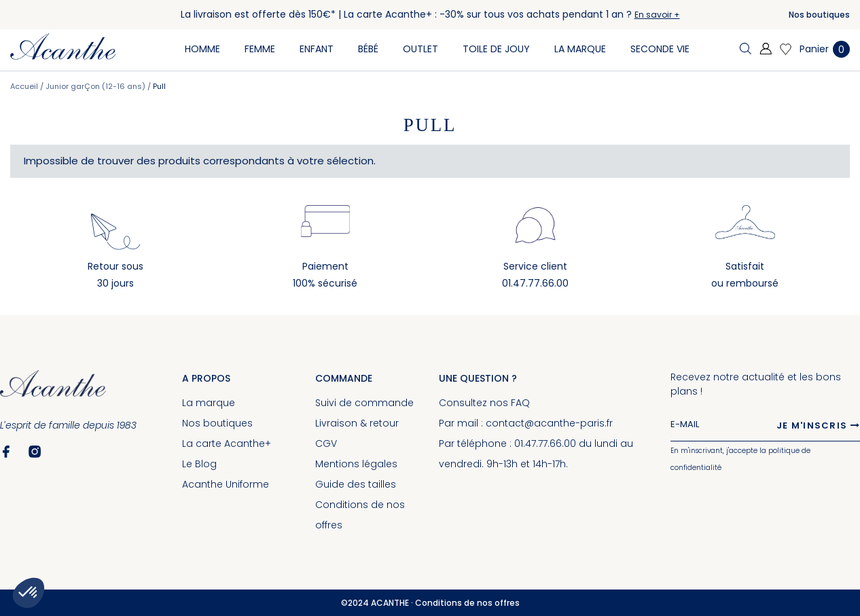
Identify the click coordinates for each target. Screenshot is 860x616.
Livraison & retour (357, 423)
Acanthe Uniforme (226, 484)
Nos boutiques (819, 15)
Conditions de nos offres (467, 603)
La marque (209, 403)
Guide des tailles (356, 484)
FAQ (520, 403)
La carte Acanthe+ (227, 443)
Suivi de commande (364, 403)
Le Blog (199, 464)
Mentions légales (356, 464)
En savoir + (657, 15)
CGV (326, 443)
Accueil (25, 86)
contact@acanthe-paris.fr (549, 423)
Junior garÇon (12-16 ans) (96, 86)
